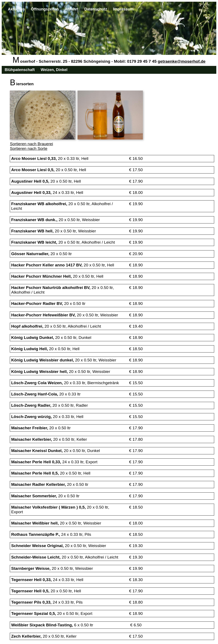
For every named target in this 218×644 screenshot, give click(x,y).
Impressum (123, 9)
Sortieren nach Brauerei (31, 144)
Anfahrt (72, 9)
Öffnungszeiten (45, 9)
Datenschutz (96, 9)
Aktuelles (16, 9)
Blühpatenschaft (20, 70)
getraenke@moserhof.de (182, 61)
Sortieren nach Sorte (29, 149)
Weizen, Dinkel (54, 70)
